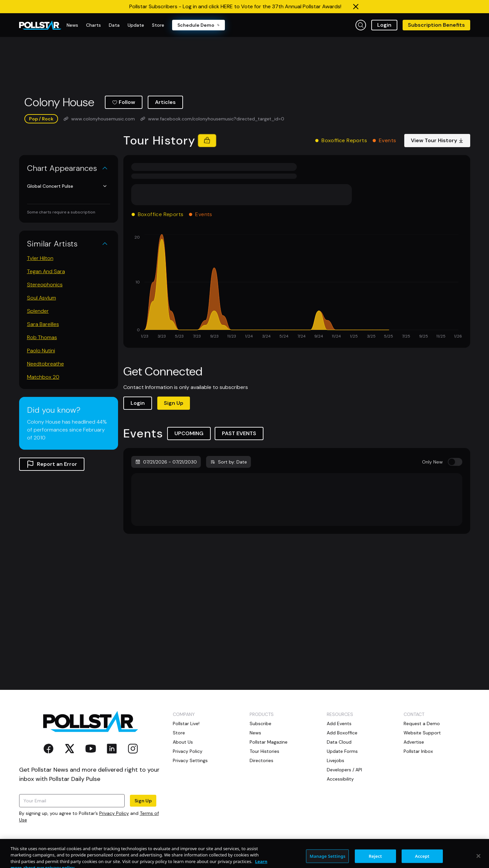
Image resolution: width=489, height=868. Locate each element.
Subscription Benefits (436, 25)
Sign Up (174, 403)
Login (384, 25)
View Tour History (437, 140)
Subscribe (260, 723)
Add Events (339, 723)
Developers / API (344, 770)
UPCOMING (189, 433)
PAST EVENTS (239, 433)
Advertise (414, 742)
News (255, 733)
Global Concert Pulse (67, 186)
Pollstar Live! (186, 723)
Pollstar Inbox (418, 751)
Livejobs (336, 760)
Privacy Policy (114, 813)
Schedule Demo (199, 25)
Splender (38, 311)
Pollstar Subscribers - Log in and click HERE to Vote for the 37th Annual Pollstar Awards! (235, 6)
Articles (165, 102)
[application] (297, 287)
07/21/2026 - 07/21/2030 (166, 462)
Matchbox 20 (43, 377)
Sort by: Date (229, 462)
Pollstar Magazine (269, 742)
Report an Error (52, 464)
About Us (183, 742)
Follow (124, 102)
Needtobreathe (46, 364)
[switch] (455, 462)
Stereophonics (45, 285)
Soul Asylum (42, 298)
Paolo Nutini (41, 351)
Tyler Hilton (40, 258)
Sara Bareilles (43, 324)
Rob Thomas (42, 337)
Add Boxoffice (342, 733)
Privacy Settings (190, 760)
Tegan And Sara (46, 271)
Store (179, 733)
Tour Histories (264, 751)
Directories (261, 760)
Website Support (422, 733)
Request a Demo (422, 723)
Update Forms (342, 751)
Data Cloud (339, 742)
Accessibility (340, 779)
